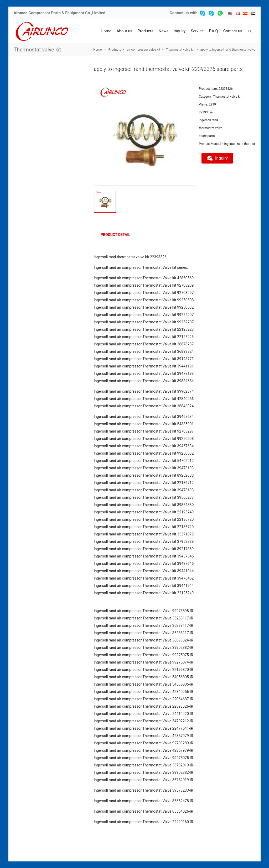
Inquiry (180, 31)
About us (125, 31)
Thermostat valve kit (37, 50)
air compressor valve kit (144, 50)
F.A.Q (213, 31)
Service (197, 31)
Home (106, 31)
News (164, 31)
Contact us (179, 13)
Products (145, 31)
